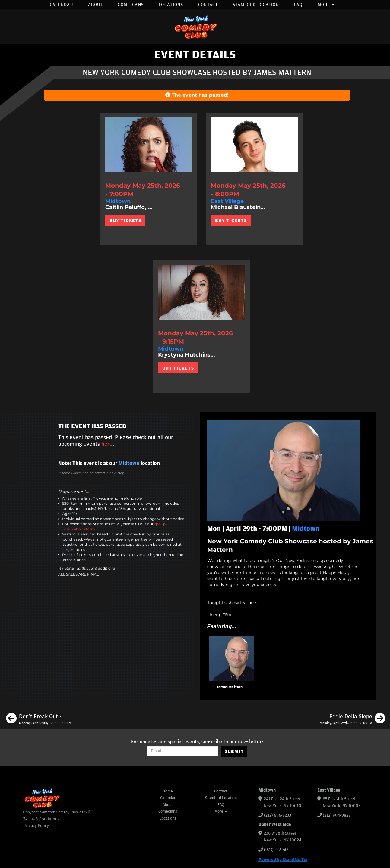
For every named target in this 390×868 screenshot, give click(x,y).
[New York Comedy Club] (195, 27)
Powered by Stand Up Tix (283, 860)
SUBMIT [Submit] (235, 751)
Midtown (129, 464)
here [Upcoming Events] (107, 444)
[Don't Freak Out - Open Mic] (39, 719)
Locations (171, 5)
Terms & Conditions (41, 819)
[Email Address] (183, 751)
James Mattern (230, 687)
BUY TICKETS (125, 220)
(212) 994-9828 (337, 815)
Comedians (131, 5)
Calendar (61, 5)
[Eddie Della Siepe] (352, 719)
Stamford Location (256, 5)
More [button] (326, 5)
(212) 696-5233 (277, 815)
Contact (208, 5)
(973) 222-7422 (277, 850)
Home (168, 791)
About (95, 5)
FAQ (298, 5)
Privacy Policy (36, 826)
